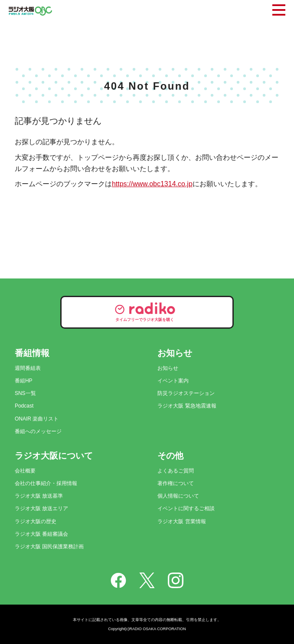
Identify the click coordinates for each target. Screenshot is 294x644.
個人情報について (178, 496)
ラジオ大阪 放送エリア (41, 508)
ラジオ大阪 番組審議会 (41, 534)
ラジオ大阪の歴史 (36, 521)
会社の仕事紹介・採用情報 (46, 483)
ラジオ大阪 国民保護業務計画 (49, 547)
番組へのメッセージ (38, 431)
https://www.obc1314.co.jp (152, 184)
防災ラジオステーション (186, 393)
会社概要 (25, 471)
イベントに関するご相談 (186, 508)
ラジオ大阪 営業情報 (181, 521)
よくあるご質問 (176, 471)
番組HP (24, 381)
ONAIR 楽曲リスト (37, 419)
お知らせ (168, 368)
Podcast (24, 406)
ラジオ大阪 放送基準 (39, 496)
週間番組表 (28, 368)
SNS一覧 (25, 393)
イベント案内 (173, 381)
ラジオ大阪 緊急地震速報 (187, 406)
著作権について (176, 483)
